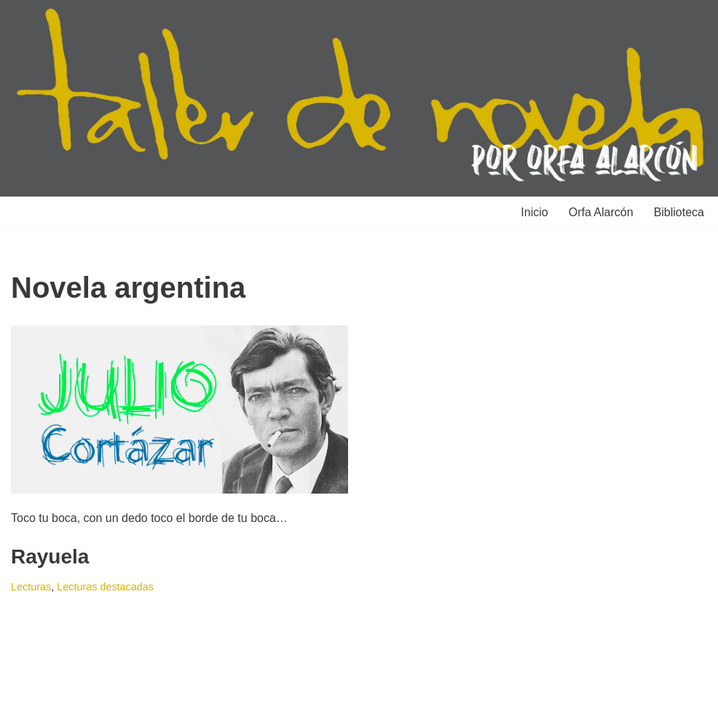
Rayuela (50, 557)
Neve (24, 709)
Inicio (534, 212)
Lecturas (31, 587)
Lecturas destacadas (105, 587)
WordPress (178, 709)
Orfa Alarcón (601, 212)
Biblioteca (679, 212)
